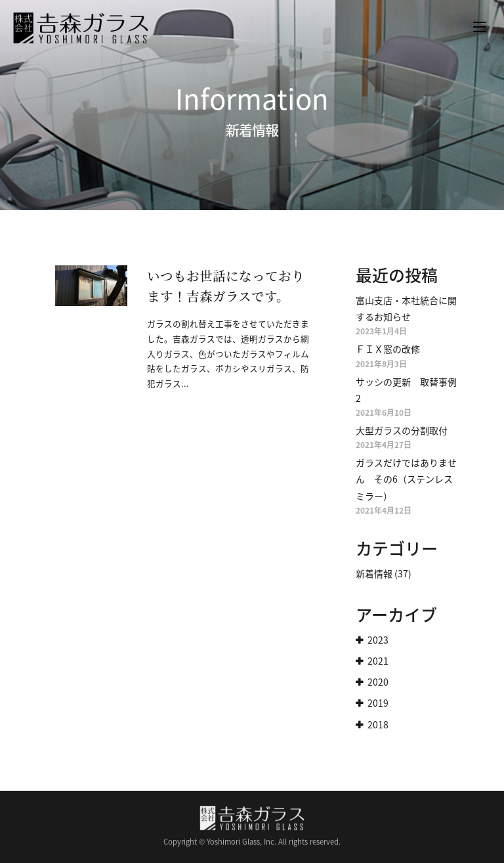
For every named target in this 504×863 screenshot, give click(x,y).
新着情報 (374, 573)
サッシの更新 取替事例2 (406, 390)
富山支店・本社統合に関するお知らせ (406, 308)
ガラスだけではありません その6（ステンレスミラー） (406, 479)
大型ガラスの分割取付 (402, 430)
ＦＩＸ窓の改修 (388, 349)
